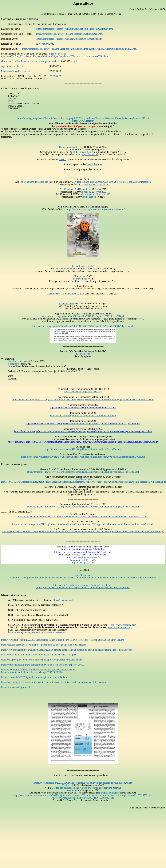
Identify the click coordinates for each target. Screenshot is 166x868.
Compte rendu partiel (69, 147)
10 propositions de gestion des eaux (36, 182)
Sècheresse (13, 364)
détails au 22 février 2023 (94, 192)
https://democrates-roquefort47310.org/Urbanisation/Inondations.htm (69, 39)
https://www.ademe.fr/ (64, 600)
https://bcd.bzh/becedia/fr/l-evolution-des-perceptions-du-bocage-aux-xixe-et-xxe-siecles (43, 645)
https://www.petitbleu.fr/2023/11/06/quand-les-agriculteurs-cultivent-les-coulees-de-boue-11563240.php (83, 783)
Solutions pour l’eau (18, 361)
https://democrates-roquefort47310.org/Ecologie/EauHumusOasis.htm (69, 34)
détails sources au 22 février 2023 (94, 194)
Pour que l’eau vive (82, 279)
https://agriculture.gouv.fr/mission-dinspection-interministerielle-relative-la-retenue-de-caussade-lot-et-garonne (54, 682)
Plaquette (66, 304)
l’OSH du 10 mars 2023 (80, 152)
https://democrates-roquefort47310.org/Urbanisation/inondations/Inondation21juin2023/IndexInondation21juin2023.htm (79, 49)
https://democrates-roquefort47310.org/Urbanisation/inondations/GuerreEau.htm (75, 29)
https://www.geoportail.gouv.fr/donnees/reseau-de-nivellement (83, 585)
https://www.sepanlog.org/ (123, 625)
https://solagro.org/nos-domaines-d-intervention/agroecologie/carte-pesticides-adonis (41, 660)
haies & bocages (94, 164)
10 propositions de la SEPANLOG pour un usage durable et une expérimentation (112, 182)
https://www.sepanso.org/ (120, 627)
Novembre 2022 (46, 44)
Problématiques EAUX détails (74, 189)
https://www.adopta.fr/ (83, 121)
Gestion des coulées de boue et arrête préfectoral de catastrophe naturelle (86, 788)
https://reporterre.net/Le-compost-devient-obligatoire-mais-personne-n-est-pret (39, 655)
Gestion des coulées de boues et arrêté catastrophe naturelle (29, 61)
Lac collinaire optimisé (83, 266)
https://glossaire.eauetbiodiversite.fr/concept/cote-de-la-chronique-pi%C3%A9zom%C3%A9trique (83, 588)
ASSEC (63, 159)
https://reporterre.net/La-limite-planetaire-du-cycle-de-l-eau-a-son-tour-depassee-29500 (43, 665)
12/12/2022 (56, 76)
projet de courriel (90, 154)
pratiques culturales (109, 793)
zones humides (62, 269)
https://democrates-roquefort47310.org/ (83, 392)
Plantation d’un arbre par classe (16, 71)
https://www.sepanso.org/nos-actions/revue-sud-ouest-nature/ (96, 209)
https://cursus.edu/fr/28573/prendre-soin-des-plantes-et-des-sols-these (34, 677)
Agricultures (12, 66)
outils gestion (90, 197)
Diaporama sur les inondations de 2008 (66, 294)
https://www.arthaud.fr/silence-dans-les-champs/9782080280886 (32, 672)
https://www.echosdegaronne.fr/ (16, 687)
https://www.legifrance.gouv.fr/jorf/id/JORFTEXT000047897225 (83, 798)
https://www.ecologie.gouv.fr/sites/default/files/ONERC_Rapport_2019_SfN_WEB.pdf (83, 316)
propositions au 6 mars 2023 (94, 184)
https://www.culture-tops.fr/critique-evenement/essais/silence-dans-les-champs (39, 670)
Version (67, 785)
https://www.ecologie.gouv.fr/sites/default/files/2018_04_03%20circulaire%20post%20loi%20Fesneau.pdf (83, 326)
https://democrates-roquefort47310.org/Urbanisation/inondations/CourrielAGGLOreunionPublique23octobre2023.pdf (83, 472)
